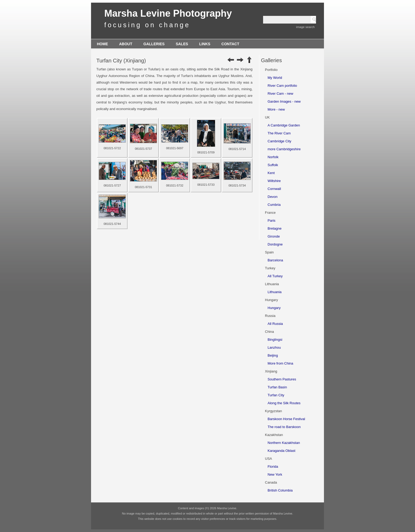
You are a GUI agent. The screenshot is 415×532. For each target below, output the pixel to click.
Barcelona (275, 260)
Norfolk (273, 157)
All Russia (275, 324)
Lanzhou (274, 347)
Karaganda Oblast (281, 451)
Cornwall (274, 189)
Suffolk (273, 165)
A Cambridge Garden (284, 125)
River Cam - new (280, 94)
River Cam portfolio (282, 86)
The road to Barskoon (284, 427)
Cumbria (274, 205)
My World (275, 78)
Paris (272, 220)
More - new (276, 109)
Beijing (273, 355)
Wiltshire (274, 181)
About (126, 44)
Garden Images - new (284, 101)
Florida (273, 467)
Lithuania (275, 292)
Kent (271, 173)
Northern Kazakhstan (284, 443)
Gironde (274, 236)
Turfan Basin (277, 387)
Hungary (274, 308)
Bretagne (275, 228)
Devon (273, 197)
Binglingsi (275, 340)
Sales (182, 44)
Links (205, 44)
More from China (280, 363)
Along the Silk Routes (284, 403)
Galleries (154, 44)
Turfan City (276, 395)
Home (102, 44)
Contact (230, 44)
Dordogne (275, 244)
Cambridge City (279, 141)
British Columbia (280, 490)
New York (275, 474)
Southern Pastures (282, 379)
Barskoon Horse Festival (286, 419)
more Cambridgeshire (284, 149)
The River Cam (279, 133)
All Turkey (275, 276)
